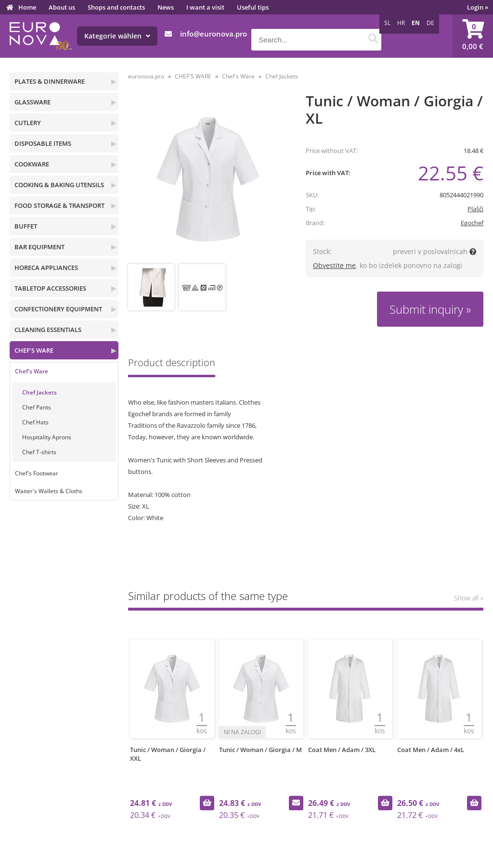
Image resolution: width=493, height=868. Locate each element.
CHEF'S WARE (34, 350)
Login (478, 7)
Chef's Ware (32, 371)
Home (27, 7)
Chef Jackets (39, 392)
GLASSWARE (32, 102)
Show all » (469, 598)
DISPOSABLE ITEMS (43, 143)
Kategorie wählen (117, 36)
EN (416, 23)
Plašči (475, 209)
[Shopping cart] (473, 36)
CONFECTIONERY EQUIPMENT (58, 309)
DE (430, 23)
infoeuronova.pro (214, 34)
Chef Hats (35, 422)
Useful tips (253, 7)
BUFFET (26, 226)
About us (62, 7)
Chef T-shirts (39, 452)
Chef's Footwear (37, 473)
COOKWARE (32, 164)
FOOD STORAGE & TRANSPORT (59, 205)
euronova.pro (146, 76)
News (166, 7)
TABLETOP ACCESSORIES (50, 288)
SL (387, 23)
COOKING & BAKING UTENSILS (59, 185)
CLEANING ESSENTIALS (48, 330)
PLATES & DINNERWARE (50, 81)
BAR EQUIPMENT (39, 247)
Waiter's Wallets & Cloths (49, 491)
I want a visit (205, 7)
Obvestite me (334, 265)
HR (401, 23)
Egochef (472, 223)
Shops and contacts (116, 7)
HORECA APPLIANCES (46, 268)
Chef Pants (37, 407)
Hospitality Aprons (47, 437)
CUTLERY (28, 123)
